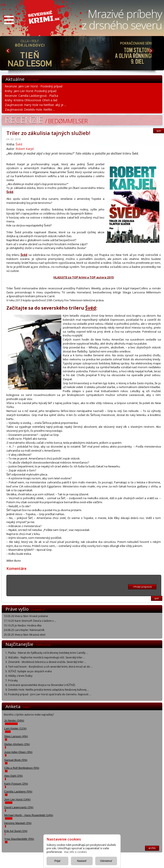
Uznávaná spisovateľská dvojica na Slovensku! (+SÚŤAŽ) (42, 685)
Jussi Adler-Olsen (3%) (18, 752)
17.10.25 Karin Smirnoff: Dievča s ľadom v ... (30, 621)
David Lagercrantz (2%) (19, 807)
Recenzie (46, 120)
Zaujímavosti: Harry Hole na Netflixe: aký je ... (36, 105)
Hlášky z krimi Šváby (20, 676)
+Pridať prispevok (142, 587)
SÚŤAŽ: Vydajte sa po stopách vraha (30, 671)
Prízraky (13, 680)
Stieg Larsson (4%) (16, 736)
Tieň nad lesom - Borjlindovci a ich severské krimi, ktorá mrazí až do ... (50, 667)
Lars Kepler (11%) (15, 728)
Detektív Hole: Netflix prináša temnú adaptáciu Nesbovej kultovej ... (49, 690)
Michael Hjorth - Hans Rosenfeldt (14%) (29, 815)
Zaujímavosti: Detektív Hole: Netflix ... (30, 109)
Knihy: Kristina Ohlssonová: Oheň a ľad (31, 100)
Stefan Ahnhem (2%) (17, 744)
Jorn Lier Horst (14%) (18, 799)
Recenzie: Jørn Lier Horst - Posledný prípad (34, 86)
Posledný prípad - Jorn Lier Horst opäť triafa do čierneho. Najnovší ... (50, 694)
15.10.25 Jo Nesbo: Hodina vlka (23, 625)
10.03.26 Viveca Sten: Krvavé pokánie (26, 616)
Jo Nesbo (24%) (14, 721)
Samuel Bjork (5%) (16, 760)
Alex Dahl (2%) (14, 776)
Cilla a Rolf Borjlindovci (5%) (22, 768)
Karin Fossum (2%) (16, 784)
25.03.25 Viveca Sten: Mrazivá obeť (25, 635)
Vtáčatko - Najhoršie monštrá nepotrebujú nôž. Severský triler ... (47, 657)
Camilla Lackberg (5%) (18, 792)
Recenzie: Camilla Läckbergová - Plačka (31, 96)
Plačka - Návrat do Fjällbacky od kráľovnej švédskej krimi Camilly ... (48, 653)
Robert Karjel (25, 149)
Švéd (19, 144)
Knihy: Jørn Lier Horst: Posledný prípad (31, 91)
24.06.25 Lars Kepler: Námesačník (24, 630)
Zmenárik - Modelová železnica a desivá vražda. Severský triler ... (47, 662)
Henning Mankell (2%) (18, 823)
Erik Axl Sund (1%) (16, 831)
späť (157, 598)
